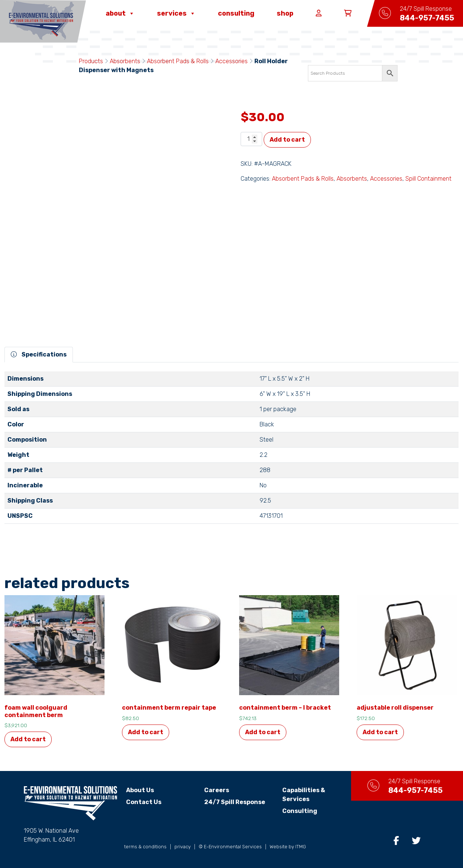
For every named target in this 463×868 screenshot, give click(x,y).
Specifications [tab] (39, 354)
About (120, 13)
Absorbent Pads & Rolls (178, 61)
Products (91, 61)
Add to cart (287, 140)
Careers (217, 790)
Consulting (236, 13)
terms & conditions (145, 847)
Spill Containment (428, 179)
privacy (183, 847)
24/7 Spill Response (235, 802)
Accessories (231, 61)
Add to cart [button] (28, 739)
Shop (285, 13)
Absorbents (125, 61)
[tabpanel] (231, 451)
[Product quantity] (251, 139)
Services (176, 13)
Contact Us (144, 802)
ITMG (301, 847)
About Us (140, 790)
